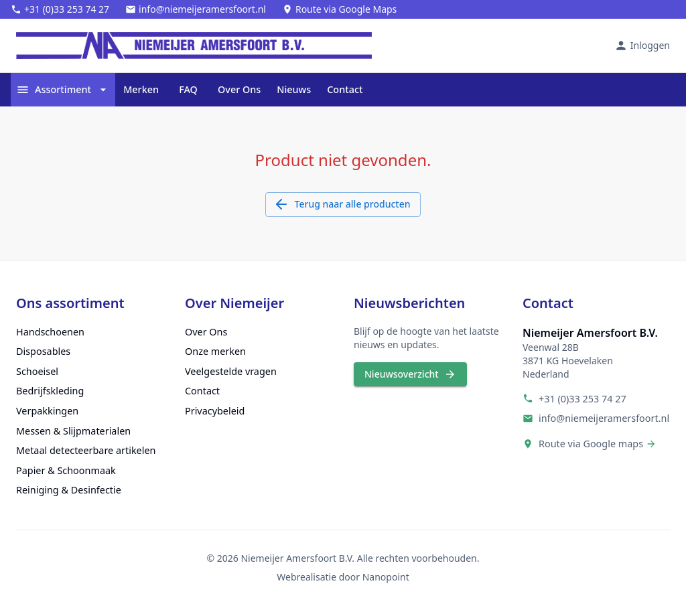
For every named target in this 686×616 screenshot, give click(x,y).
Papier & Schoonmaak (66, 470)
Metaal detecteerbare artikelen (86, 450)
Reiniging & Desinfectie (69, 490)
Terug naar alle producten (343, 205)
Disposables (43, 351)
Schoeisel (37, 371)
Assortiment (63, 90)
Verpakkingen (47, 411)
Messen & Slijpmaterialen (73, 431)
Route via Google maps (591, 444)
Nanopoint (386, 577)
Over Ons (239, 90)
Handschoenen (50, 332)
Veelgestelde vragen (231, 371)
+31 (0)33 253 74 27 (582, 399)
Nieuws (294, 90)
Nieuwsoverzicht (410, 375)
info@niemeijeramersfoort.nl (604, 418)
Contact (345, 90)
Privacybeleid (215, 411)
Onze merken (215, 351)
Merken (141, 90)
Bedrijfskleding (50, 391)
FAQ (188, 90)
